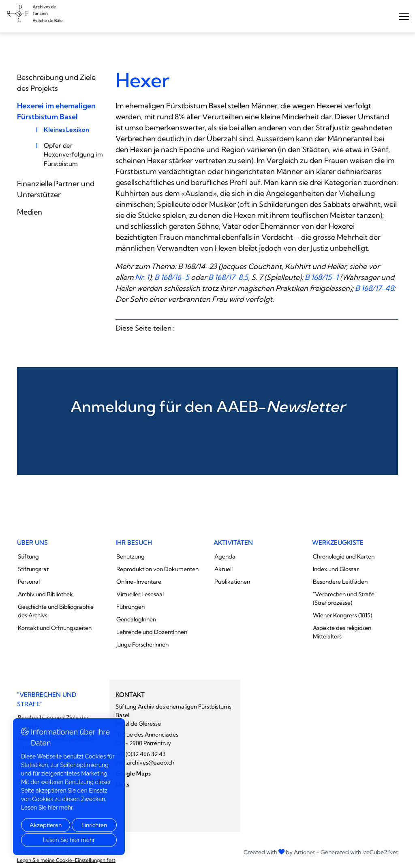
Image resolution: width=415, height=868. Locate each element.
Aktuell (224, 569)
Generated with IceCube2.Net (359, 852)
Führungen (130, 607)
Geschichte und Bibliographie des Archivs (56, 611)
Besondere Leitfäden (340, 582)
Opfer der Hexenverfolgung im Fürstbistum (73, 155)
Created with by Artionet (279, 852)
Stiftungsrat (33, 569)
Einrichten (94, 825)
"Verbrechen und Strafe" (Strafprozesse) (345, 598)
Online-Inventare (139, 582)
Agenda (225, 556)
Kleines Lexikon (66, 130)
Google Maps (133, 773)
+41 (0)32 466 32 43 (141, 754)
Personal (29, 582)
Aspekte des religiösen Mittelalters (342, 632)
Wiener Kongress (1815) (342, 615)
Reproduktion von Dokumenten (157, 569)
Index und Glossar (336, 569)
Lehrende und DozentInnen (152, 632)
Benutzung (130, 556)
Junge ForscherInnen (142, 645)
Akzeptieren (46, 825)
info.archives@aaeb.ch (145, 763)
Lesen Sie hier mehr (69, 840)
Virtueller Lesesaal (140, 594)
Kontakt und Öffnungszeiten (55, 628)
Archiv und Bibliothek (45, 594)
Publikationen (232, 582)
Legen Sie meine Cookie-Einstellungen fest (66, 860)
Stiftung (28, 556)
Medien (30, 212)
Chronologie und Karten (344, 556)
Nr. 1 (142, 277)
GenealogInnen (136, 619)
